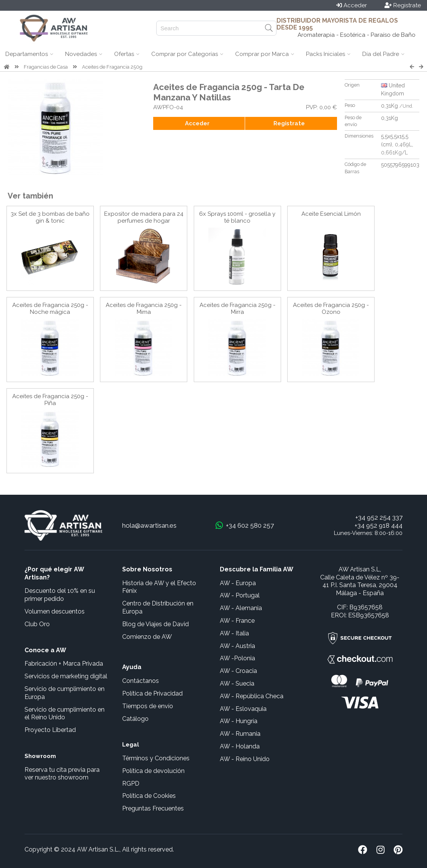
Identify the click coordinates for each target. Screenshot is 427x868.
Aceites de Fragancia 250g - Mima (144, 308)
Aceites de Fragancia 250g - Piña (50, 400)
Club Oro (37, 624)
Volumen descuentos (55, 611)
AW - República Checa (252, 696)
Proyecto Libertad (50, 730)
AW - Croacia (238, 671)
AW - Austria (237, 646)
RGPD (131, 783)
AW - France (237, 621)
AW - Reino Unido (245, 759)
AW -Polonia (237, 658)
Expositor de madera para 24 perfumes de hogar (144, 217)
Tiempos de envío (148, 706)
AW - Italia (234, 633)
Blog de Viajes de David (155, 624)
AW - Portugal (240, 595)
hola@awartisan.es (149, 525)
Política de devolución (153, 771)
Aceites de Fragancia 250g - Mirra (237, 308)
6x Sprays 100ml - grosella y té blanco (237, 217)
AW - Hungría (239, 721)
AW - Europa (238, 583)
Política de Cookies (149, 796)
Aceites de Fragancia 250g (112, 67)
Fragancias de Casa (46, 67)
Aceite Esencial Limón (331, 214)
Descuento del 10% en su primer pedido (60, 595)
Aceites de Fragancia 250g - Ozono (331, 308)
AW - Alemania (241, 608)
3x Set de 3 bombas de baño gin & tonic (50, 217)
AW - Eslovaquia (243, 709)
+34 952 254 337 (379, 517)
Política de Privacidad (152, 693)
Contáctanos (141, 681)
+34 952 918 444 (379, 525)
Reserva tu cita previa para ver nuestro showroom (62, 774)
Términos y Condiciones (156, 758)
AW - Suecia (237, 683)
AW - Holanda (240, 746)
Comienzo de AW (147, 637)
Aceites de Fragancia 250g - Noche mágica (50, 308)
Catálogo (135, 719)
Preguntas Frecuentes (153, 808)
